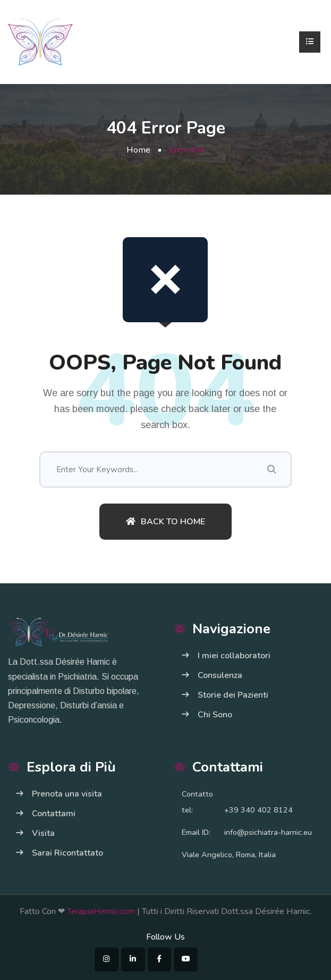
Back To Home (165, 522)
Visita (43, 833)
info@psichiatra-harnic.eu (268, 832)
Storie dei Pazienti (233, 695)
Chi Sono (215, 715)
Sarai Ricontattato (67, 853)
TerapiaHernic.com (100, 911)
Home (138, 150)
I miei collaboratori (234, 656)
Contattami (54, 814)
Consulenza (220, 675)
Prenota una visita (67, 794)
